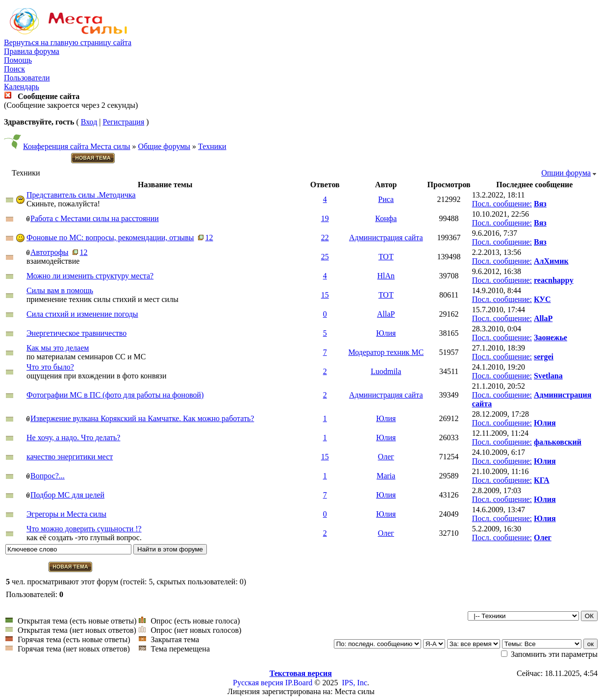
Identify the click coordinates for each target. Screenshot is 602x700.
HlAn (386, 276)
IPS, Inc (354, 683)
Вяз (540, 204)
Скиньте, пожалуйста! (63, 204)
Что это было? (50, 367)
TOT (386, 257)
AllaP (386, 314)
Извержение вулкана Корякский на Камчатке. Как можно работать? (142, 418)
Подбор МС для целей (67, 495)
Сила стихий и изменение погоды (82, 314)
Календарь (22, 87)
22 (325, 237)
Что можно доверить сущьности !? (84, 529)
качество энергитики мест (70, 457)
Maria (386, 476)
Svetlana (548, 376)
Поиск (14, 69)
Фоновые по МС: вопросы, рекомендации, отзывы (110, 237)
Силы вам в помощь (60, 290)
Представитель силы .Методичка (81, 195)
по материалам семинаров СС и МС (86, 357)
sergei (544, 357)
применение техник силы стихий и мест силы (102, 299)
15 (325, 295)
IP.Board (299, 683)
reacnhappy (554, 280)
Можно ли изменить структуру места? (90, 276)
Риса (386, 199)
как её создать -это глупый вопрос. (84, 537)
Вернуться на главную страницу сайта (68, 42)
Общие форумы (164, 146)
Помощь (18, 60)
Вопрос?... (48, 476)
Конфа (386, 218)
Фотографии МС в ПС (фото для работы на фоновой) (115, 395)
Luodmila (386, 371)
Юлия (386, 333)
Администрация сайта (386, 237)
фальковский (558, 442)
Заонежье (551, 337)
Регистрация (123, 122)
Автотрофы (50, 252)
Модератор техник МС (386, 352)
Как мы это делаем (58, 348)
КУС (542, 299)
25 (325, 257)
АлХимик (551, 261)
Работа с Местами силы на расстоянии (95, 218)
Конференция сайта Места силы (77, 146)
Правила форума (32, 51)
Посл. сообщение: (502, 204)
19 (325, 218)
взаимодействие (53, 261)
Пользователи (27, 78)
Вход (89, 122)
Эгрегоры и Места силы (66, 514)
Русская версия (258, 683)
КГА (542, 480)
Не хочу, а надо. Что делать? (73, 437)
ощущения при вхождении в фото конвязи (96, 376)
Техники (212, 146)
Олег (386, 457)
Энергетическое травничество (76, 333)
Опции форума (566, 173)
